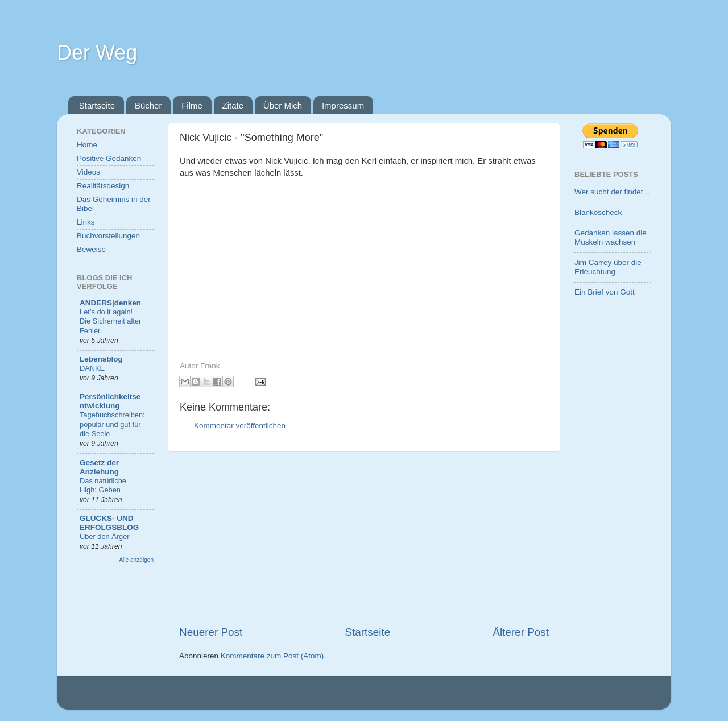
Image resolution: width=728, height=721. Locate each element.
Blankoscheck (598, 212)
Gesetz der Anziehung (99, 467)
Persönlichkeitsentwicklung (110, 401)
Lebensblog (101, 359)
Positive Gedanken (109, 158)
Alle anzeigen (136, 560)
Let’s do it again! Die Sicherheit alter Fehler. (110, 321)
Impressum (343, 105)
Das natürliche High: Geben (103, 486)
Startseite (97, 105)
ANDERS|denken (110, 303)
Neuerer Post (211, 632)
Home (87, 145)
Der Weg (97, 53)
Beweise (91, 249)
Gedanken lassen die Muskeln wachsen (611, 237)
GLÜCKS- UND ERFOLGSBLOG (109, 523)
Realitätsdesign (103, 186)
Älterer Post (521, 632)
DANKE (92, 368)
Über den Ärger (105, 536)
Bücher (148, 105)
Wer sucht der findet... (612, 192)
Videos (88, 172)
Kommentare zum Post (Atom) (272, 656)
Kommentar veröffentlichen (240, 426)
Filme (192, 105)
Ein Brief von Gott (605, 292)
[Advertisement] (364, 538)
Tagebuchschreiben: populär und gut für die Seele (112, 424)
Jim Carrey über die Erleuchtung (608, 267)
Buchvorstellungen (108, 236)
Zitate (233, 105)
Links (86, 222)
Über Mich (283, 105)
